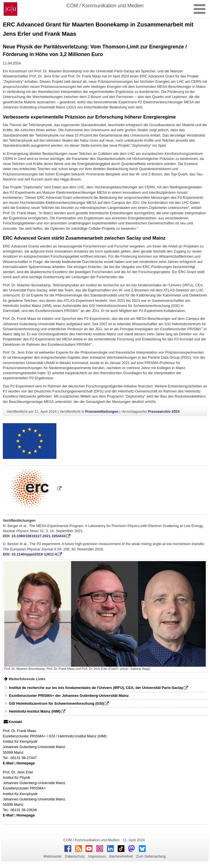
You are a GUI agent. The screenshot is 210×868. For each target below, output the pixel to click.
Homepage (26, 763)
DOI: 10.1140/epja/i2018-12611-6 (30, 554)
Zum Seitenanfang (151, 856)
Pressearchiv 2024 (164, 411)
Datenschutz (75, 856)
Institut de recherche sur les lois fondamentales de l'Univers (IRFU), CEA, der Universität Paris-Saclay (96, 688)
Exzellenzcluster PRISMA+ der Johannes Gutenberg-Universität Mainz (69, 696)
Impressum (97, 856)
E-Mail (8, 763)
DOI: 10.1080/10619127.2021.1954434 (34, 536)
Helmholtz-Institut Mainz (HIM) (35, 711)
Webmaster (53, 856)
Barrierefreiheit (121, 856)
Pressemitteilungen (102, 411)
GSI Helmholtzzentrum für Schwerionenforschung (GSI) (57, 703)
